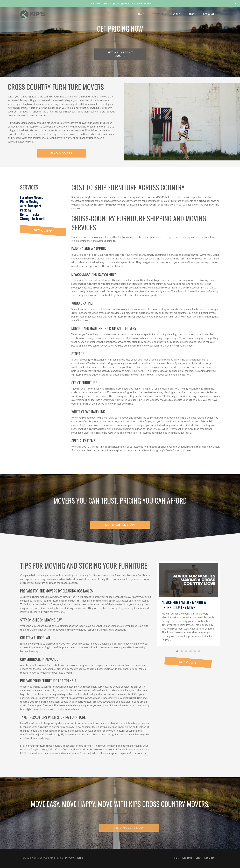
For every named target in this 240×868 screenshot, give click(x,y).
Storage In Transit (33, 218)
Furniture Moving (32, 197)
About (176, 14)
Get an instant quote (120, 54)
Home (141, 14)
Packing (26, 210)
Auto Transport (31, 206)
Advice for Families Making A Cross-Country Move (184, 605)
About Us (187, 858)
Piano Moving (29, 201)
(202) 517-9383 (142, 3)
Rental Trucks (30, 214)
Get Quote (209, 14)
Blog (192, 14)
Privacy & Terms (74, 858)
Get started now (120, 525)
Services (158, 14)
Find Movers (61, 153)
